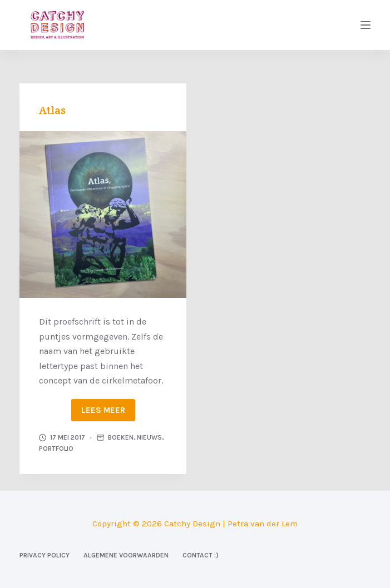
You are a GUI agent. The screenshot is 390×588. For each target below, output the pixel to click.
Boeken (121, 437)
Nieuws (149, 437)
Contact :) (201, 555)
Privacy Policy (45, 555)
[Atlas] (103, 215)
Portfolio (56, 449)
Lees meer (103, 410)
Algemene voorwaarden (126, 555)
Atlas (52, 110)
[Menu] (366, 25)
